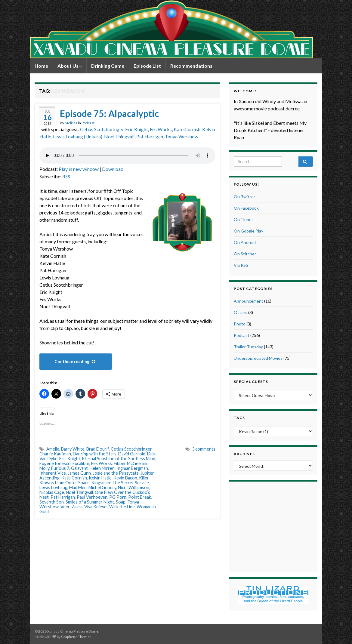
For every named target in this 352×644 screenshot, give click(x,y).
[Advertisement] (273, 526)
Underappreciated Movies (258, 358)
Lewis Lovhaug (53, 487)
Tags (239, 418)
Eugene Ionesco (55, 463)
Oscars (241, 312)
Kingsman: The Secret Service (120, 483)
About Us (70, 66)
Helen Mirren (102, 468)
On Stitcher (245, 254)
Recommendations (191, 66)
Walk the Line (122, 507)
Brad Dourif (98, 449)
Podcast (88, 123)
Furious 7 (60, 468)
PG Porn (118, 497)
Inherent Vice (53, 473)
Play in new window (79, 169)
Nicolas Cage (52, 492)
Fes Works (161, 129)
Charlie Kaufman (55, 454)
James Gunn (79, 473)
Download (113, 169)
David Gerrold (132, 454)
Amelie (53, 449)
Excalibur (81, 463)
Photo (240, 324)
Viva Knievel (96, 507)
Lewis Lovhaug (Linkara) (78, 136)
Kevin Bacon (125, 478)
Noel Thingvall (119, 136)
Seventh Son (52, 502)
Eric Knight (137, 129)
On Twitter (244, 197)
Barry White (73, 449)
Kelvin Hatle (100, 478)
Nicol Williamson (134, 487)
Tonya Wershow (182, 136)
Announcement (249, 301)
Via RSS (241, 265)
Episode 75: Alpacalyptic (109, 113)
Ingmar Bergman (132, 468)
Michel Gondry (102, 487)
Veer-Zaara (71, 507)
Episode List (147, 66)
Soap (121, 502)
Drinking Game (108, 66)
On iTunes (244, 219)
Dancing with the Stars (95, 454)
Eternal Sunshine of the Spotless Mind (119, 459)
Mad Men (78, 487)
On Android (245, 242)
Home (41, 66)
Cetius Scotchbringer (102, 129)
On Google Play (249, 231)
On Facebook (246, 208)
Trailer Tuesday (248, 347)
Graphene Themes (76, 637)
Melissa (71, 123)
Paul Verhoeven (92, 497)
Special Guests (251, 382)
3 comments (204, 449)
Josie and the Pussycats (116, 473)
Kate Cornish (187, 129)
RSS (66, 176)
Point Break (140, 497)
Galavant (79, 468)
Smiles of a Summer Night (90, 502)
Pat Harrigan (150, 136)
